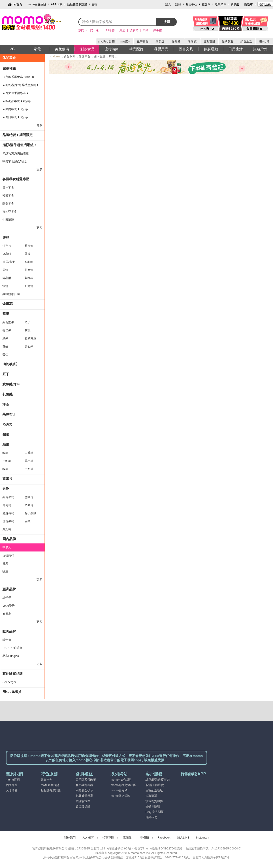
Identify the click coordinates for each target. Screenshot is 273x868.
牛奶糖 (29, 469)
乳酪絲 (7, 394)
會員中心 (191, 4)
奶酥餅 (29, 286)
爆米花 (7, 304)
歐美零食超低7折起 (15, 161)
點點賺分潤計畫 (77, 4)
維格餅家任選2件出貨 (11, 295)
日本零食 (8, 188)
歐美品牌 (9, 631)
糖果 (6, 444)
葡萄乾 (7, 505)
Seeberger (9, 682)
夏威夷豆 (30, 338)
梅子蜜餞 (30, 513)
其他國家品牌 (13, 674)
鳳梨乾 (7, 529)
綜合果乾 (8, 497)
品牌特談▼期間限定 (18, 135)
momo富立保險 (36, 4)
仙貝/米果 (9, 262)
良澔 (5, 563)
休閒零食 (85, 56)
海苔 (6, 404)
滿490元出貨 (12, 692)
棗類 (28, 521)
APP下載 (57, 4)
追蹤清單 (221, 4)
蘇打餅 (29, 246)
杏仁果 (7, 330)
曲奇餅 (29, 270)
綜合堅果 (8, 322)
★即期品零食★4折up (17, 101)
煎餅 (5, 270)
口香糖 (29, 453)
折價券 (235, 4)
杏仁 (5, 354)
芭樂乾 (29, 497)
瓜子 (28, 322)
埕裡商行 (8, 555)
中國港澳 (8, 220)
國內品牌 (100, 56)
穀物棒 (29, 278)
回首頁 (18, 4)
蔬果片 (7, 479)
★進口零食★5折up (15, 117)
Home (57, 56)
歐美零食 (8, 204)
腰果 (5, 338)
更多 (39, 125)
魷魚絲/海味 (11, 384)
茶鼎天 (7, 547)
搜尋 (167, 22)
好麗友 (7, 614)
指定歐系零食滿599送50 (18, 77)
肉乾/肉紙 (10, 364)
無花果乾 (8, 521)
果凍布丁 (9, 414)
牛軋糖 (7, 461)
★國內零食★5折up (15, 109)
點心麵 (29, 262)
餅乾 (6, 237)
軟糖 (5, 453)
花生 (5, 346)
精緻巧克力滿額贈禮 (16, 153)
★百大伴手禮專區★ (16, 93)
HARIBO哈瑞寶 (12, 648)
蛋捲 (28, 254)
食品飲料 (70, 56)
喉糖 (5, 469)
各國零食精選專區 (16, 179)
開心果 (29, 346)
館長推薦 (9, 68)
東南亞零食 (10, 212)
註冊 (178, 4)
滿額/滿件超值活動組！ (20, 145)
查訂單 (206, 4)
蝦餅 (5, 286)
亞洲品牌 (9, 589)
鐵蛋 (6, 434)
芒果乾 (29, 505)
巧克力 (7, 424)
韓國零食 (8, 196)
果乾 (6, 489)
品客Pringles (11, 656)
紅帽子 (7, 598)
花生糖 (29, 461)
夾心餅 (7, 254)
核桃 (28, 330)
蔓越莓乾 (8, 513)
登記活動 (265, 4)
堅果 (6, 314)
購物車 (248, 4)
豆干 (6, 374)
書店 (95, 4)
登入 (168, 4)
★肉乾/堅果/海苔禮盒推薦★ (21, 85)
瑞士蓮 (7, 640)
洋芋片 (7, 246)
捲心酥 (7, 278)
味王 (5, 571)
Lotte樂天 (9, 606)
